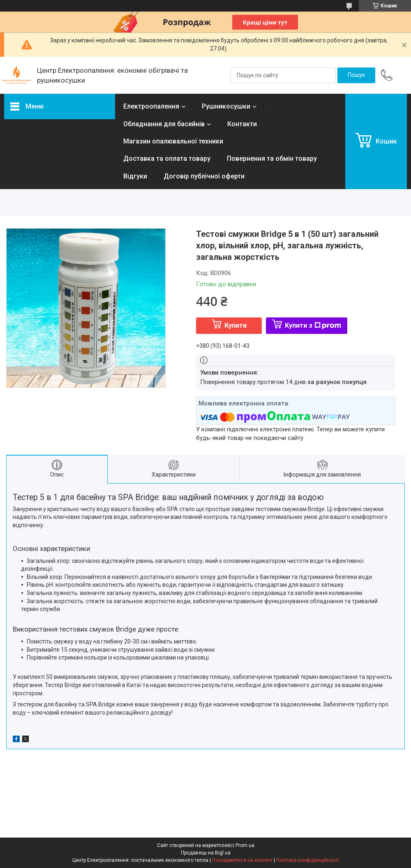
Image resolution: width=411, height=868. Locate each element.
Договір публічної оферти (204, 176)
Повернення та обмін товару (272, 159)
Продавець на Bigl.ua (206, 853)
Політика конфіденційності (308, 860)
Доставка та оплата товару (167, 159)
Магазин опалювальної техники (173, 141)
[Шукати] (356, 75)
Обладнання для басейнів (164, 124)
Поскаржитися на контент (242, 860)
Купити (236, 325)
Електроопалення (151, 106)
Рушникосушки (226, 106)
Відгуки (135, 176)
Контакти (242, 124)
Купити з (313, 325)
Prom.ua (245, 845)
